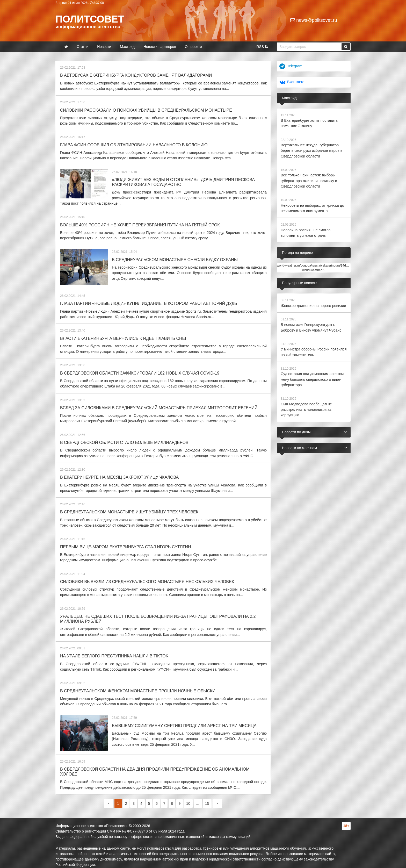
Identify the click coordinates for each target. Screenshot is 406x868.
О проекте (193, 47)
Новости (104, 47)
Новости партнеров (160, 47)
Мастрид (127, 47)
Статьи (82, 47)
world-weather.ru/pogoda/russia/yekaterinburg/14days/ (314, 264)
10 (190, 799)
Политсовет (90, 19)
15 (210, 799)
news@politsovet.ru (314, 20)
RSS (262, 47)
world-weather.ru (314, 269)
